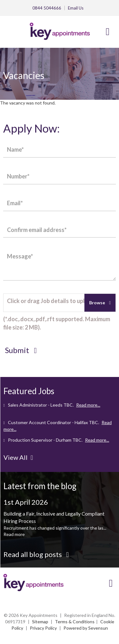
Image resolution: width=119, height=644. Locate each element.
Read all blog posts (36, 554)
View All (18, 457)
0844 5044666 (47, 8)
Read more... (88, 405)
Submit (21, 350)
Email (76, 8)
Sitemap (40, 622)
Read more (14, 534)
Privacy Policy (43, 628)
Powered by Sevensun (86, 628)
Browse (98, 303)
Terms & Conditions (75, 622)
